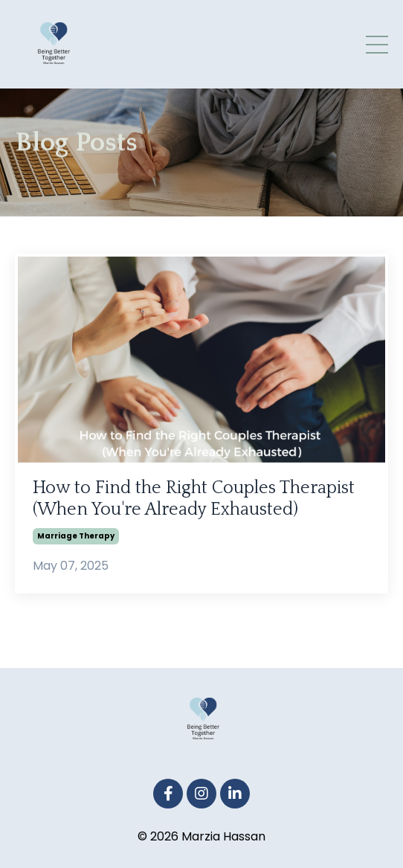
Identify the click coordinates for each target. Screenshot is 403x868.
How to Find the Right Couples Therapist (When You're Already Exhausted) (194, 499)
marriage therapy (76, 536)
